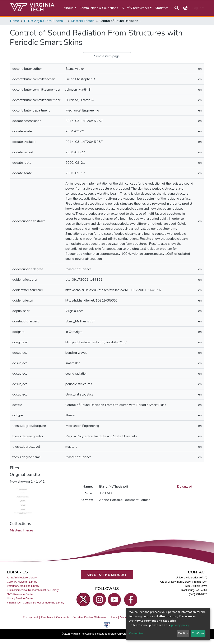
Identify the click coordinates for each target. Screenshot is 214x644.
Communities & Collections (99, 8)
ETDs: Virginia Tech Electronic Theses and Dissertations (45, 21)
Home (15, 21)
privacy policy (180, 625)
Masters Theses (83, 21)
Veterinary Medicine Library (23, 586)
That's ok (198, 633)
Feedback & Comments (55, 617)
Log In (197, 8)
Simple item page (107, 56)
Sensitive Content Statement (89, 617)
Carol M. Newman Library (22, 581)
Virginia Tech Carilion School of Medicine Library (36, 603)
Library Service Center (20, 598)
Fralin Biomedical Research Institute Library (33, 590)
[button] (185, 8)
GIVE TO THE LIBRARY (107, 575)
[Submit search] (176, 8)
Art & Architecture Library (22, 577)
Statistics (162, 8)
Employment (30, 617)
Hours (113, 617)
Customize (136, 633)
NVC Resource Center (20, 594)
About (69, 8)
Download (185, 487)
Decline (183, 633)
